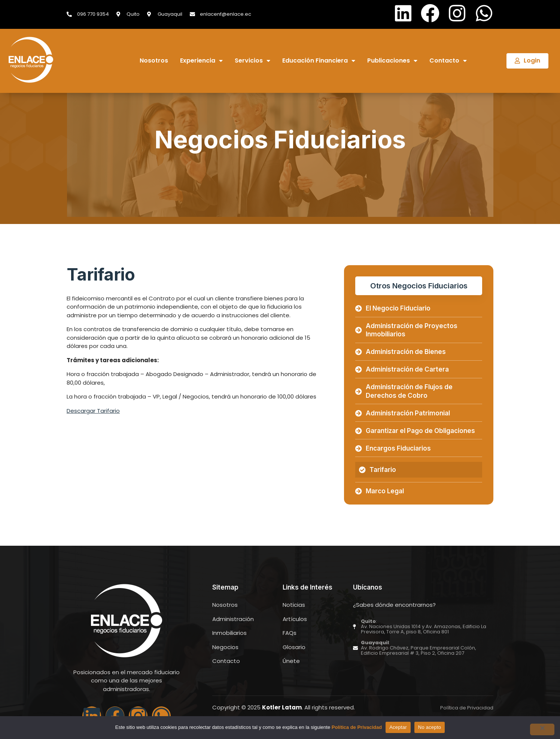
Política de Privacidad (357, 727)
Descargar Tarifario (93, 411)
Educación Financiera (319, 61)
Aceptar (398, 727)
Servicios (252, 61)
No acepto (430, 727)
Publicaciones (392, 61)
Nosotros (154, 61)
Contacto (448, 61)
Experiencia (201, 61)
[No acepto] (541, 730)
